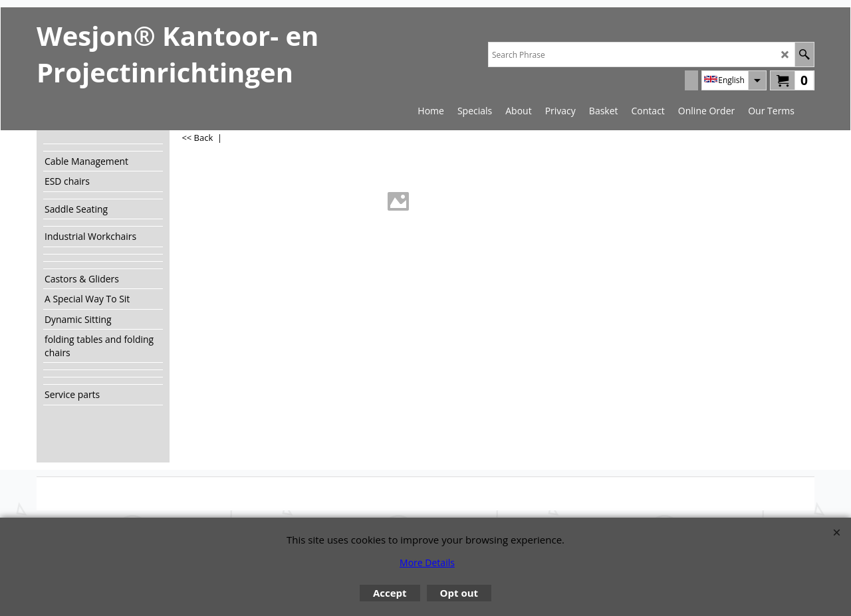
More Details (427, 563)
